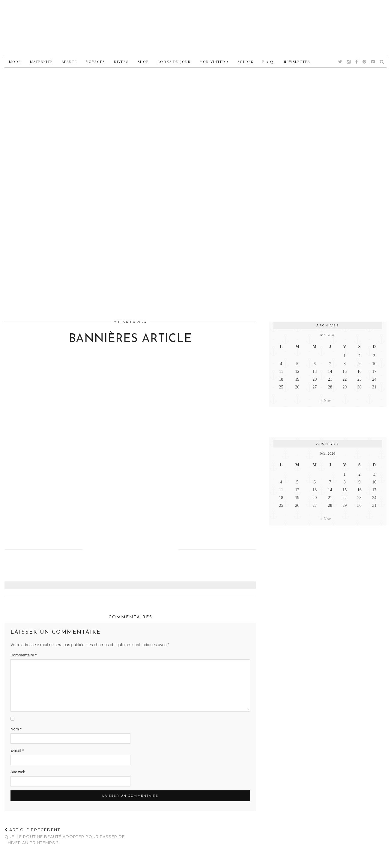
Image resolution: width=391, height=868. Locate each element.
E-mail (17, 750)
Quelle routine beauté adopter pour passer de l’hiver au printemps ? (67, 836)
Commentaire (24, 655)
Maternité (41, 62)
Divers (121, 62)
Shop (143, 62)
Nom (16, 729)
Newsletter (297, 62)
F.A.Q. (269, 62)
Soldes (245, 62)
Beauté (69, 62)
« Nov (326, 401)
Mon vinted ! (214, 62)
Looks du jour (174, 62)
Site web (18, 772)
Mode (15, 62)
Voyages (96, 62)
